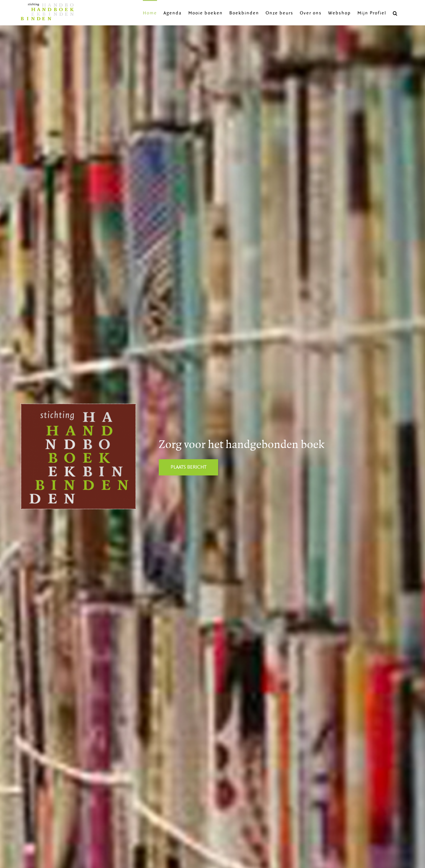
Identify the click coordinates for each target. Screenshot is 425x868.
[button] (395, 13)
